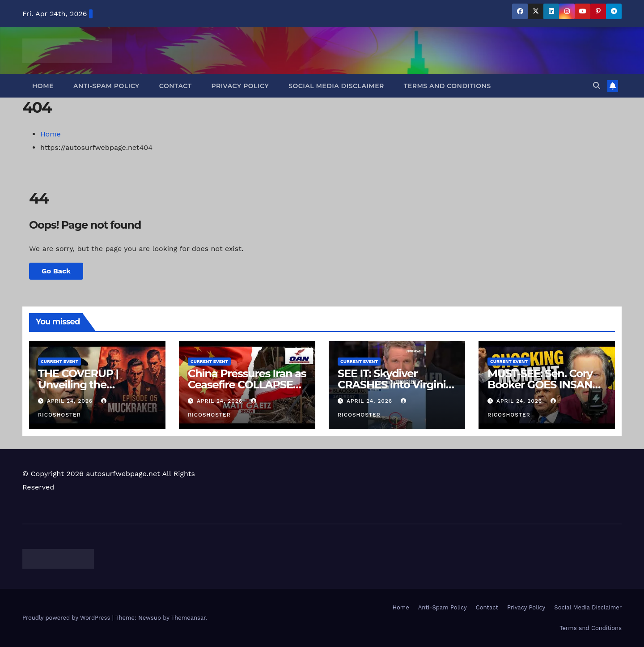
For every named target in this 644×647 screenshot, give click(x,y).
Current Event (59, 361)
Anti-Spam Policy (106, 86)
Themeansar (189, 618)
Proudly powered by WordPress (67, 618)
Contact (176, 86)
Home (43, 86)
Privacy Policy (240, 86)
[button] (597, 86)
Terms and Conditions (447, 86)
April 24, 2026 (71, 401)
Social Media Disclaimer (336, 86)
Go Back (56, 271)
